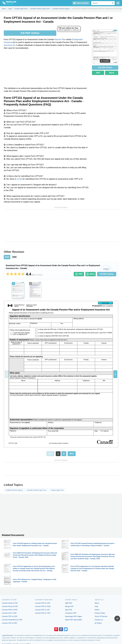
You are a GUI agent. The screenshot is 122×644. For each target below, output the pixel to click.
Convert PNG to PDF (10, 610)
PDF (98, 73)
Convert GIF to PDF (9, 613)
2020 (14, 257)
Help (96, 606)
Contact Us (99, 620)
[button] (115, 374)
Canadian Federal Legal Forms (37, 490)
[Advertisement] (46, 69)
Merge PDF (69, 606)
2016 (7, 257)
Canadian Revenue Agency (14, 490)
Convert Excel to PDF (10, 606)
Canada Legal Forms (57, 490)
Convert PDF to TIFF (43, 613)
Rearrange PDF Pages (74, 616)
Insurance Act (10, 45)
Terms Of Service (101, 616)
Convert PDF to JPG (43, 603)
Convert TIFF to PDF (10, 616)
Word (112, 73)
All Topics (98, 623)
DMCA (97, 610)
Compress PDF (71, 613)
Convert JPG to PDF (10, 623)
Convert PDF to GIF (42, 610)
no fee (19, 179)
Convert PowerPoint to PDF (12, 620)
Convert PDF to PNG (43, 606)
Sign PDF (69, 610)
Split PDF (69, 603)
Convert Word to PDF (10, 603)
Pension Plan (60, 39)
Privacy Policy (100, 613)
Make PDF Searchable (73, 620)
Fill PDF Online (30, 33)
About (97, 603)
